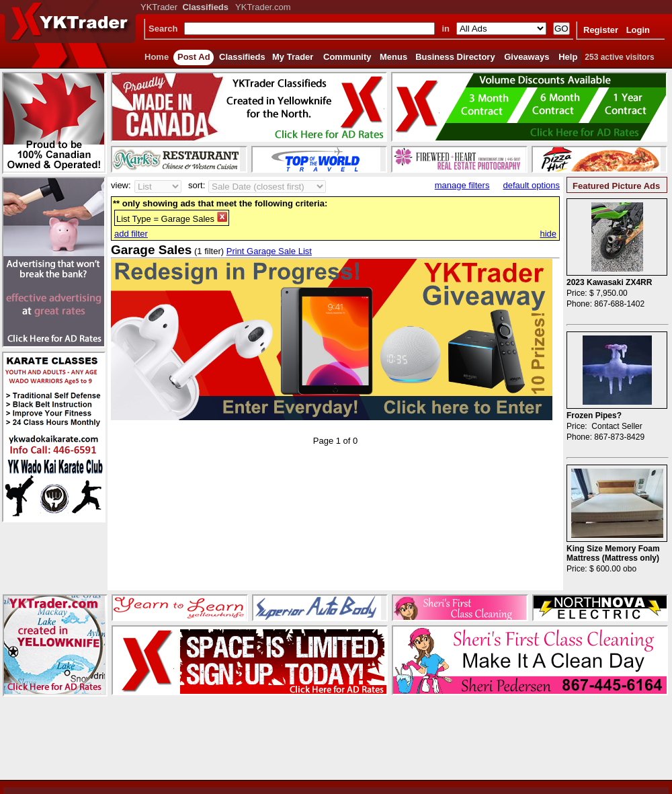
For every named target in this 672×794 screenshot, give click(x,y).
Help (568, 57)
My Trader (293, 57)
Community (347, 57)
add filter (131, 234)
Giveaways (527, 57)
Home (157, 57)
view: (121, 185)
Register (601, 30)
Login (638, 30)
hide (548, 234)
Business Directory (455, 57)
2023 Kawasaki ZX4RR (609, 282)
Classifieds (242, 57)
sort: (197, 185)
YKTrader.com (263, 7)
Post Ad (194, 57)
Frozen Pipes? (594, 415)
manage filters (462, 185)
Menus (393, 57)
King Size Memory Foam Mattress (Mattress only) (613, 553)
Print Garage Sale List (269, 251)
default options (531, 185)
